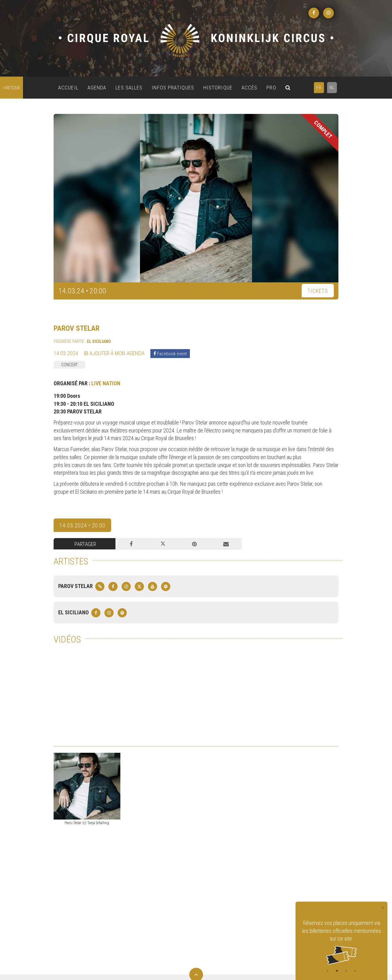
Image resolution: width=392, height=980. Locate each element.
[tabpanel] (341, 942)
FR (319, 88)
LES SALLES (129, 88)
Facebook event (170, 354)
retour (11, 88)
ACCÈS (250, 88)
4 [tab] (355, 971)
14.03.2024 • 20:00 (82, 525)
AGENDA (97, 88)
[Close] (383, 908)
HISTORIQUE (218, 88)
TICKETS (318, 291)
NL (332, 88)
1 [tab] (328, 971)
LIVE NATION (106, 383)
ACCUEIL (68, 88)
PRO (271, 88)
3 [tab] (346, 971)
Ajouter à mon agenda (114, 353)
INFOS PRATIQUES (173, 88)
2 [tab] (337, 971)
